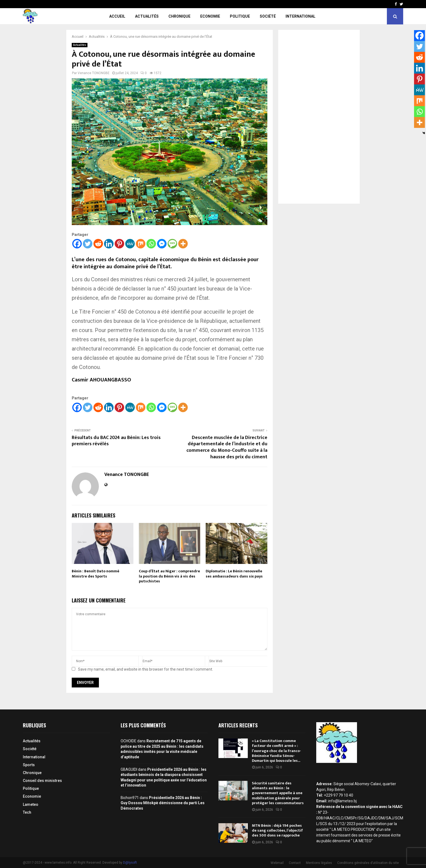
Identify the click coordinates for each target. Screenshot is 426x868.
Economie (210, 16)
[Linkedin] (109, 244)
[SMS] (172, 244)
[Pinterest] (119, 244)
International (300, 16)
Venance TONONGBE (94, 73)
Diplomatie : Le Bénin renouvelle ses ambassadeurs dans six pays (234, 574)
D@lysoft (130, 863)
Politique (240, 16)
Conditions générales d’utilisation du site (368, 863)
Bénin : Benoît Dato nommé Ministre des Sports (95, 574)
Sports (29, 765)
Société (268, 16)
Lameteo (31, 804)
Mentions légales (319, 863)
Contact (295, 863)
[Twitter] (88, 244)
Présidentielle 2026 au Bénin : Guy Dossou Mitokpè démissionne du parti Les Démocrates (163, 803)
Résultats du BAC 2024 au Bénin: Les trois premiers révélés (116, 441)
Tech (27, 812)
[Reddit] (98, 244)
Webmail (277, 863)
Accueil (117, 16)
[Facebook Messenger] (162, 244)
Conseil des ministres (42, 781)
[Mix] (141, 244)
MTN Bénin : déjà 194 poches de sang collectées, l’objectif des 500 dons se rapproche (277, 830)
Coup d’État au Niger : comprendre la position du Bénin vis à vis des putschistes (169, 576)
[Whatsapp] (151, 244)
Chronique (179, 16)
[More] (183, 244)
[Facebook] (77, 244)
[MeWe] (130, 244)
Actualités (147, 16)
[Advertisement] (319, 117)
